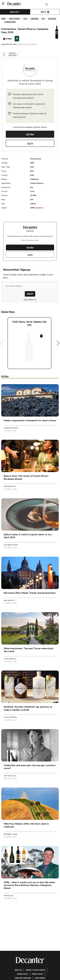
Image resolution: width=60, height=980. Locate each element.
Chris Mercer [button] (10, 659)
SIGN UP (30, 294)
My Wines (7, 39)
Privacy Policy (37, 974)
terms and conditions (23, 978)
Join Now (30, 134)
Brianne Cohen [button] (11, 834)
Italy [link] (25, 19)
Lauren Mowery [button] (11, 428)
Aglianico (39, 208)
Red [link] (43, 19)
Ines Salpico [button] (9, 600)
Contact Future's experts (35, 970)
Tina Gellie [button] (9, 896)
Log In (30, 143)
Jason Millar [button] (10, 486)
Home (3, 19)
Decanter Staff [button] (11, 545)
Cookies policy (22, 974)
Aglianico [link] (52, 19)
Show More (30, 300)
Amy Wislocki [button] (10, 776)
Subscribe (15, 12)
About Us (18, 970)
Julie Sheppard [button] (10, 717)
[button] (11, 55)
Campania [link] (35, 19)
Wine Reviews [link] (14, 19)
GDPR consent (40, 978)
